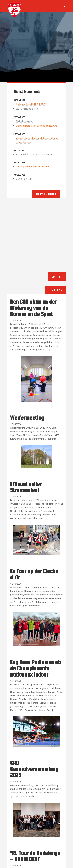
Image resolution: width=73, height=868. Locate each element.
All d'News (55, 290)
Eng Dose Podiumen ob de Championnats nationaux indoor (35, 668)
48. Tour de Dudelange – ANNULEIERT (35, 856)
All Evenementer (46, 194)
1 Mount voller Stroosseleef (26, 487)
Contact (57, 277)
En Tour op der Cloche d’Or (34, 574)
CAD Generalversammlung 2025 (34, 769)
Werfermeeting (27, 418)
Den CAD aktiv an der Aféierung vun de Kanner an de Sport (33, 308)
